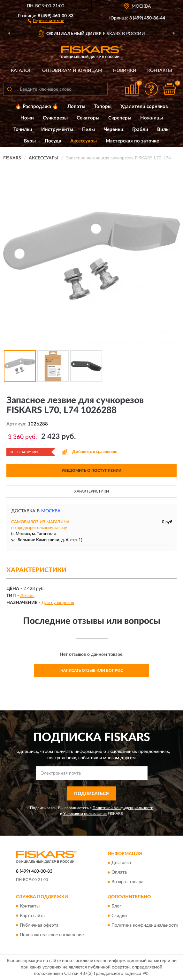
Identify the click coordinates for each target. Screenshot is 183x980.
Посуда (53, 141)
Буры (30, 141)
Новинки (125, 71)
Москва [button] (51, 511)
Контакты (160, 71)
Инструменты (57, 130)
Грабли (140, 130)
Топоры (103, 107)
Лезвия (27, 596)
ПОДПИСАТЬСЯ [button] (91, 794)
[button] (46, 20)
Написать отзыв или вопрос (92, 670)
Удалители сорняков (144, 107)
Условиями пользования (85, 814)
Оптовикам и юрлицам (72, 71)
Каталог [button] (21, 71)
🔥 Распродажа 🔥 (37, 107)
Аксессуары (84, 141)
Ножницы (152, 118)
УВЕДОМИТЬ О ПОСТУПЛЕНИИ (91, 471)
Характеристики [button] (91, 491)
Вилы (163, 130)
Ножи (27, 118)
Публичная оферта (39, 925)
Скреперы (120, 118)
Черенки (114, 130)
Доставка (121, 863)
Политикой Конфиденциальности (123, 808)
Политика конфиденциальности (145, 925)
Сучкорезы (55, 118)
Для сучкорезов (58, 603)
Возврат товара (127, 882)
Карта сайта (32, 916)
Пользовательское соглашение (52, 935)
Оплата (119, 873)
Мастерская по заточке (132, 141)
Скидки (119, 916)
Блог (116, 906)
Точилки (23, 130)
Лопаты (76, 107)
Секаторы (88, 118)
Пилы (88, 130)
